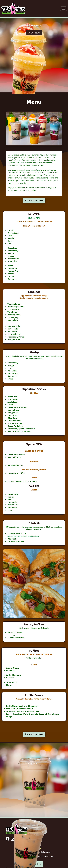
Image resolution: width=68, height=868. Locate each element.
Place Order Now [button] (34, 200)
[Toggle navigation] (64, 9)
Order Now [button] (34, 32)
